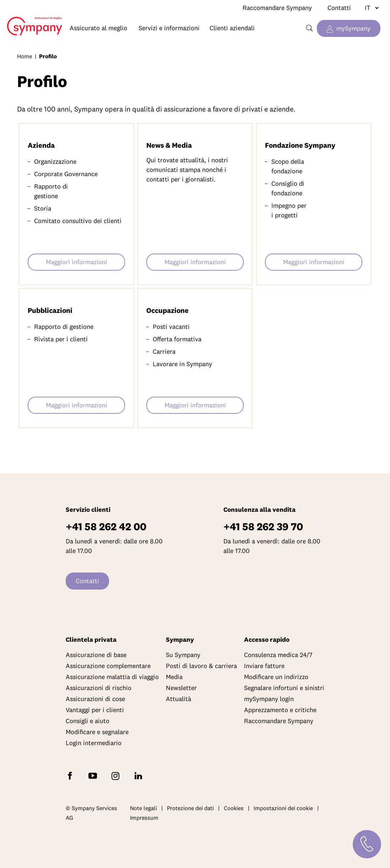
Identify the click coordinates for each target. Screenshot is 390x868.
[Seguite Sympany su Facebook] (71, 775)
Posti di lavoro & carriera (201, 666)
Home (31, 21)
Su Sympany (183, 655)
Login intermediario (94, 743)
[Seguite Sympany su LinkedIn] (140, 775)
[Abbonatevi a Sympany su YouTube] (94, 775)
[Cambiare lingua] (369, 8)
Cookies (234, 808)
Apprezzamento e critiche (280, 710)
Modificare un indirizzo (276, 677)
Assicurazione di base (96, 655)
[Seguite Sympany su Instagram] (117, 775)
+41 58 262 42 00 (106, 527)
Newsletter (181, 688)
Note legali (143, 808)
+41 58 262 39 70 (263, 527)
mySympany (353, 28)
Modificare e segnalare (97, 732)
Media (174, 677)
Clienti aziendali (232, 28)
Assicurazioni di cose (95, 699)
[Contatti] (367, 844)
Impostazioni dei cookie (283, 808)
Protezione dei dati (190, 808)
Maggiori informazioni (77, 262)
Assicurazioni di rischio (99, 688)
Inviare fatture (264, 666)
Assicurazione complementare (108, 666)
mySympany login (269, 699)
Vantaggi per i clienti (95, 710)
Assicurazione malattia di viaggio (112, 677)
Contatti (339, 8)
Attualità (178, 699)
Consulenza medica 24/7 (278, 655)
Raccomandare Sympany (277, 8)
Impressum (144, 818)
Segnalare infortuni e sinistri (284, 688)
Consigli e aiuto (88, 721)
